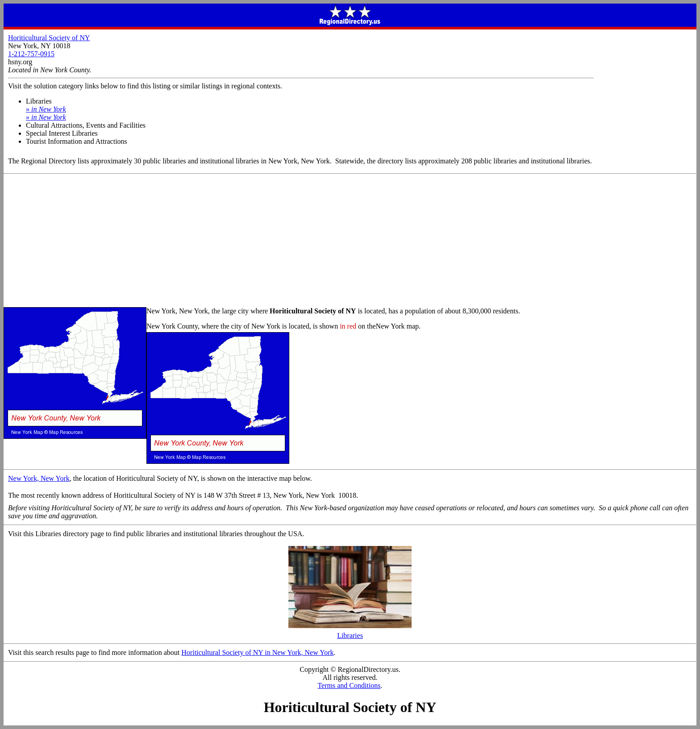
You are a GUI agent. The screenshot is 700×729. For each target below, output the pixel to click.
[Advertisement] (350, 241)
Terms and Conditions (349, 685)
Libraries (350, 632)
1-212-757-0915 (31, 54)
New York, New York (39, 478)
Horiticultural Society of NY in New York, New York (257, 652)
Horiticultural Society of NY (49, 38)
